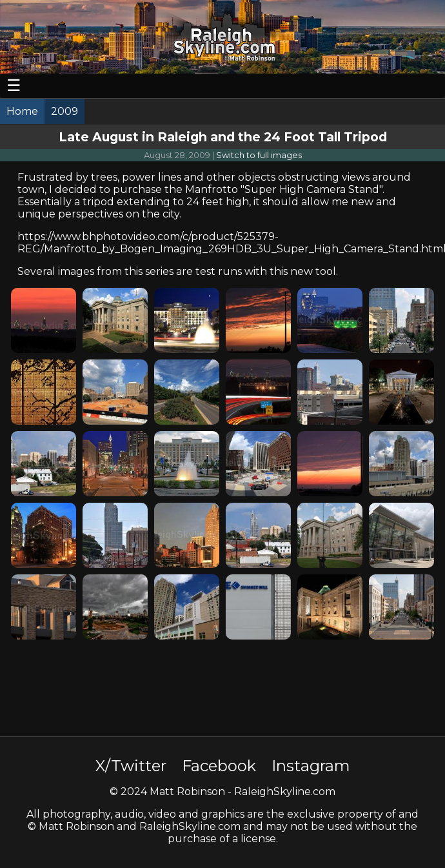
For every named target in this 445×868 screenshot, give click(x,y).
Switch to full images (259, 155)
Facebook (219, 766)
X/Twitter (131, 766)
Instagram (311, 766)
